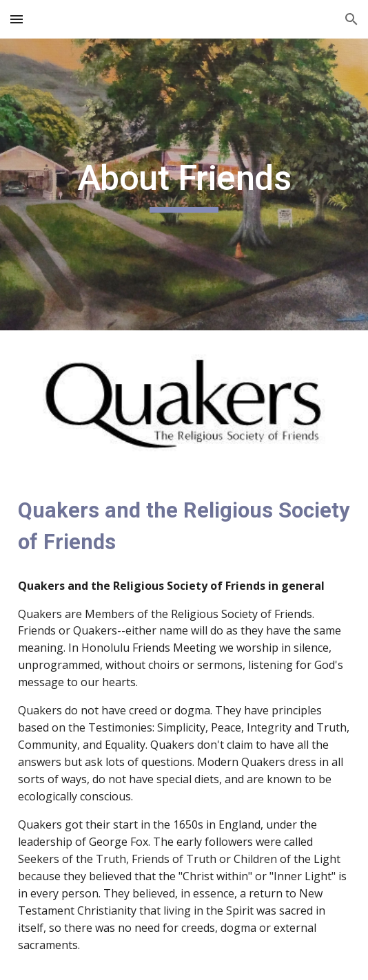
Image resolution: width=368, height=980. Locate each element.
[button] (17, 19)
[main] (184, 184)
